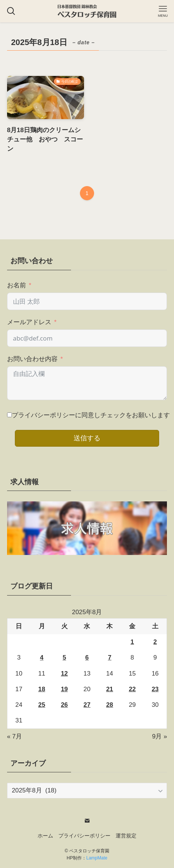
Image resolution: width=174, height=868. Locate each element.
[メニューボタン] (163, 11)
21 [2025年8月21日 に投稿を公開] (109, 689)
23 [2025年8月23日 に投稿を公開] (155, 689)
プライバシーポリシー (84, 836)
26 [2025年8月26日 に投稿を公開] (65, 705)
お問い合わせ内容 (32, 359)
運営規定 (126, 836)
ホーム (45, 836)
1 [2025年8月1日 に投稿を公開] (132, 642)
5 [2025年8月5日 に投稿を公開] (64, 658)
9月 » (159, 736)
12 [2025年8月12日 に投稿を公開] (65, 674)
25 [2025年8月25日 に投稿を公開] (42, 705)
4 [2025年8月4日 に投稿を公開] (42, 658)
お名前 (17, 285)
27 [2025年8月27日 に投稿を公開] (87, 705)
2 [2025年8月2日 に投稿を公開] (155, 642)
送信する (87, 438)
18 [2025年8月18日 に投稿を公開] (42, 689)
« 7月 (14, 736)
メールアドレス (29, 322)
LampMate (97, 858)
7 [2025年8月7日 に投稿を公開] (109, 658)
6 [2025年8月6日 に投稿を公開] (87, 658)
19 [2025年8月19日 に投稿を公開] (65, 689)
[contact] (87, 821)
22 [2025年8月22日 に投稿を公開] (132, 689)
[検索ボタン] (11, 11)
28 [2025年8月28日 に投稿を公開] (109, 705)
